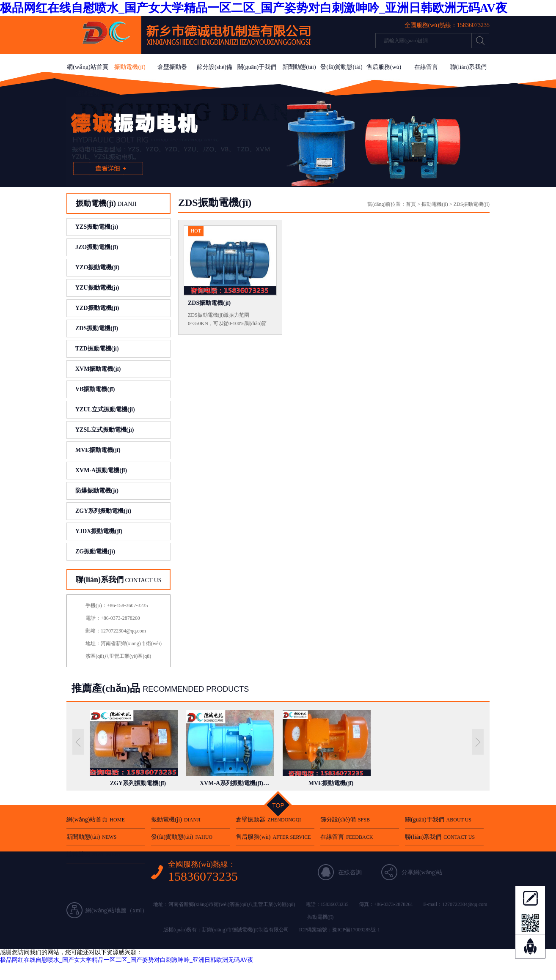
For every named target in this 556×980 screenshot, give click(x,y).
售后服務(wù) (384, 67)
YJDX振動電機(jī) (99, 531)
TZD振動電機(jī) (97, 349)
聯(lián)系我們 (468, 67)
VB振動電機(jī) (95, 389)
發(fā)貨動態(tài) (341, 67)
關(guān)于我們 (257, 67)
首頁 (411, 204)
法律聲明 (88, 93)
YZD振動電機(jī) (97, 308)
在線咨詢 (350, 872)
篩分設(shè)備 (215, 67)
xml (137, 910)
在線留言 (426, 67)
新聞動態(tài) (299, 67)
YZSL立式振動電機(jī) (105, 430)
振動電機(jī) (130, 67)
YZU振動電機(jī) (97, 288)
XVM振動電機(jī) (98, 369)
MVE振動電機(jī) (98, 450)
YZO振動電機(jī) (97, 267)
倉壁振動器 (172, 67)
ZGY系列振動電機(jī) (103, 511)
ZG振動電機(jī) (95, 552)
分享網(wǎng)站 (422, 872)
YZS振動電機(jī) (97, 227)
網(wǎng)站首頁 (87, 67)
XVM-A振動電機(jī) (101, 470)
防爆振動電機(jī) (97, 491)
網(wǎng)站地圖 (106, 910)
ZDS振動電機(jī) (97, 328)
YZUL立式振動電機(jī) (105, 409)
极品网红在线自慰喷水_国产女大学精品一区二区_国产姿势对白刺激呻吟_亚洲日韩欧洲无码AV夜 (254, 8)
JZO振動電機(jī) (97, 247)
